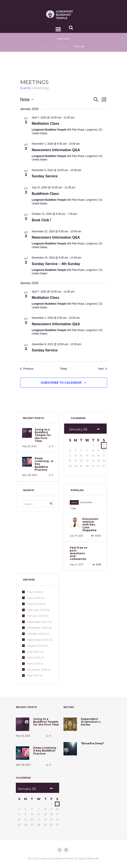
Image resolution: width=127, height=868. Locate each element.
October (36, 634)
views (74, 502)
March (35, 604)
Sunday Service (45, 176)
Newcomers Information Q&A (56, 150)
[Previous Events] (27, 369)
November (38, 628)
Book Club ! (42, 220)
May (33, 592)
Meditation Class (46, 124)
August (36, 646)
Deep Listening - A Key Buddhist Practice (45, 751)
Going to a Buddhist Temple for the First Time (43, 435)
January (36, 616)
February (37, 610)
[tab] (74, 502)
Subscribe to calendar (61, 383)
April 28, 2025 (29, 475)
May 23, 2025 (29, 446)
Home (46, 46)
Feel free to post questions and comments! (79, 553)
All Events (62, 46)
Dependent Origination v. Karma (91, 722)
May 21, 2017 (77, 565)
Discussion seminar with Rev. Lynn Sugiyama (90, 525)
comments (86, 502)
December (37, 622)
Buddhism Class (45, 194)
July (34, 652)
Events (25, 88)
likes (74, 508)
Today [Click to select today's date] (63, 369)
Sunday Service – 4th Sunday (56, 264)
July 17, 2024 (77, 536)
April (34, 598)
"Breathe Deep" (93, 743)
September (38, 640)
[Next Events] (103, 369)
